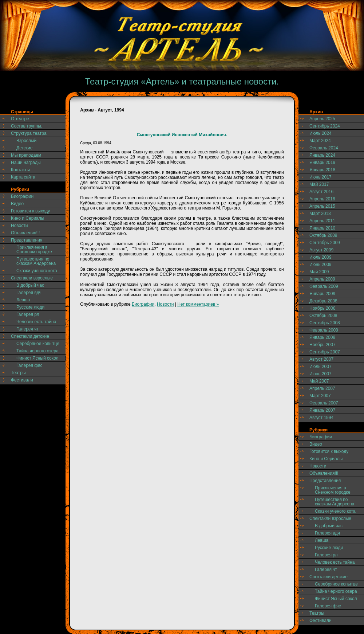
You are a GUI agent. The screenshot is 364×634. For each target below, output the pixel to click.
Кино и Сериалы (27, 218)
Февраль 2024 (324, 148)
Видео (17, 204)
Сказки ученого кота (37, 271)
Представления (27, 240)
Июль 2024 (321, 133)
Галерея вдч (29, 293)
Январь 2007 (322, 410)
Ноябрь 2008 (323, 308)
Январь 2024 (322, 155)
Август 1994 (321, 418)
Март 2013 (320, 214)
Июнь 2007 (321, 374)
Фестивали (22, 380)
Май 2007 (319, 381)
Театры (18, 373)
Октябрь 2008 (323, 316)
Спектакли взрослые (32, 278)
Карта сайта (23, 177)
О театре (20, 119)
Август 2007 (321, 359)
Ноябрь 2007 (323, 345)
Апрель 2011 (322, 221)
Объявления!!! (25, 233)
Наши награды (26, 163)
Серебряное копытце (38, 344)
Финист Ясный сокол (37, 358)
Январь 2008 (322, 337)
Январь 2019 (322, 163)
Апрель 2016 (322, 199)
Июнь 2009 (321, 265)
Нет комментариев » (198, 304)
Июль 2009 (321, 257)
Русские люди (30, 307)
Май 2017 (319, 184)
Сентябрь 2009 (325, 243)
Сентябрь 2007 (325, 352)
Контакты (20, 170)
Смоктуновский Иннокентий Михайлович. (182, 135)
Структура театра (29, 133)
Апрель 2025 (322, 119)
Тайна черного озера (37, 351)
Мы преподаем (26, 155)
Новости (19, 226)
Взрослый (26, 141)
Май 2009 (319, 272)
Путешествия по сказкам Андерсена (36, 261)
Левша (23, 300)
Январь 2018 (322, 170)
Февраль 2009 (324, 286)
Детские (24, 148)
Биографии (22, 196)
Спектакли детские (30, 336)
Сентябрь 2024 (325, 126)
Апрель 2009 (322, 279)
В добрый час (30, 285)
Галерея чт (27, 329)
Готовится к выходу (30, 211)
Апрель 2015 (322, 206)
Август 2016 (321, 192)
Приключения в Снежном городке (34, 250)
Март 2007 (320, 396)
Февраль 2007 (324, 403)
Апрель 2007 (322, 388)
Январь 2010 (322, 228)
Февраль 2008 (324, 330)
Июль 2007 (321, 367)
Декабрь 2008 (323, 301)
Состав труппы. (27, 126)
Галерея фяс (29, 365)
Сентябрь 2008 (325, 323)
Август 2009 (321, 250)
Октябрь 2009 (323, 235)
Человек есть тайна (36, 322)
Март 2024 (320, 141)
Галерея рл (28, 314)
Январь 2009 (322, 294)
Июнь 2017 (321, 177)
